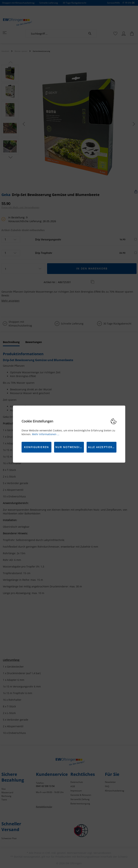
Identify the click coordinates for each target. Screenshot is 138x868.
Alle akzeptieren (102, 447)
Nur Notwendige (69, 447)
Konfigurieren (36, 447)
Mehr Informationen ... (46, 434)
